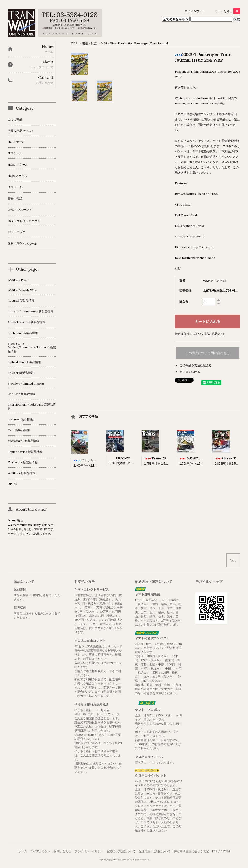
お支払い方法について (121, 851)
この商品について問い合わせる (208, 353)
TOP (74, 43)
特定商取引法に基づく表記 (191, 851)
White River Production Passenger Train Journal (135, 43)
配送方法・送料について (155, 851)
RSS (215, 851)
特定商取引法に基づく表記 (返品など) (199, 334)
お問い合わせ (62, 851)
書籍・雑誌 (89, 43)
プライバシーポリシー (89, 851)
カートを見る (228, 11)
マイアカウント (195, 11)
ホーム (23, 851)
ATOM (225, 851)
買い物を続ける (190, 372)
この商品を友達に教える (196, 365)
